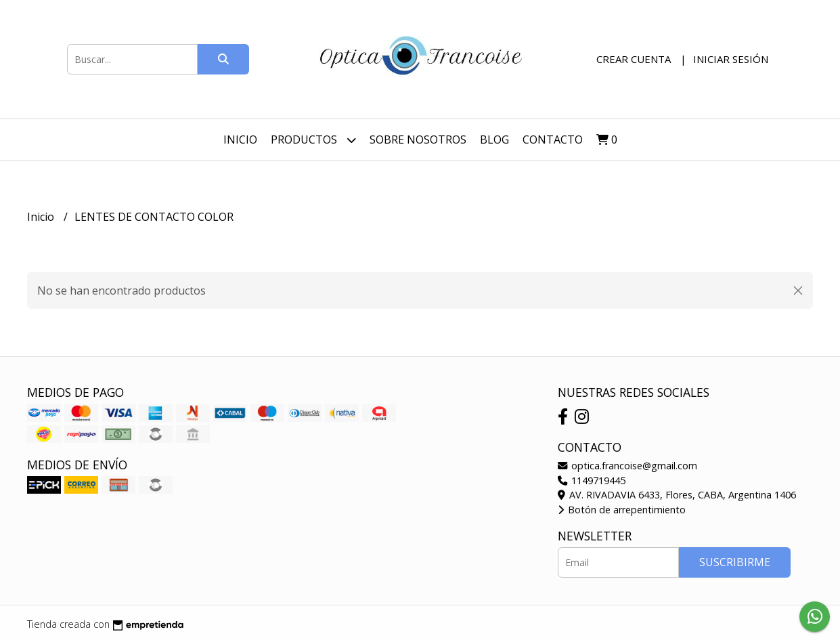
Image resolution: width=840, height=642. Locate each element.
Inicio (240, 140)
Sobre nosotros (418, 140)
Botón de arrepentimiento (622, 510)
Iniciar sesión (731, 59)
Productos (313, 140)
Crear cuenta (634, 59)
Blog (494, 140)
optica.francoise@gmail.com (627, 466)
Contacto (553, 140)
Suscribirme (735, 562)
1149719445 (592, 480)
